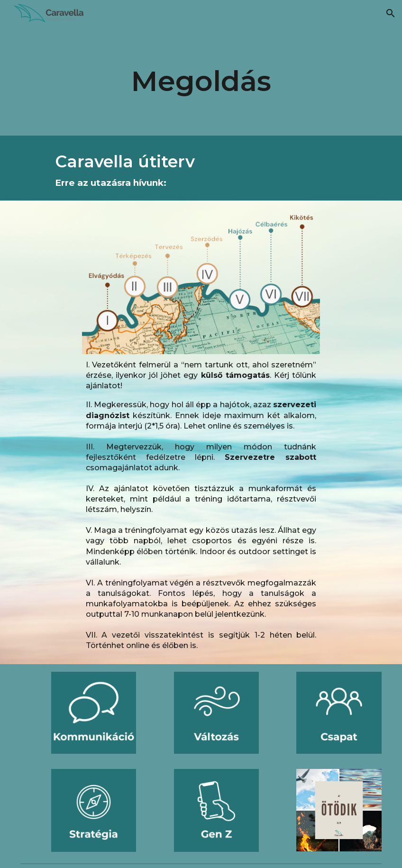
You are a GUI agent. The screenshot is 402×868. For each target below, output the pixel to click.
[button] (391, 13)
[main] (201, 81)
